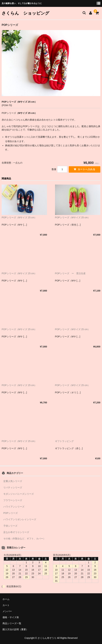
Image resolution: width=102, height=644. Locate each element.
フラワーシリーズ (13, 500)
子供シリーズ (10, 526)
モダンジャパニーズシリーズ (19, 494)
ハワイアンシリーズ (14, 507)
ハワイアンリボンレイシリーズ (20, 519)
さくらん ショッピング (25, 13)
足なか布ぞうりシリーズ (16, 532)
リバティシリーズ (13, 487)
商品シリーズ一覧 (12, 623)
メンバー (7, 611)
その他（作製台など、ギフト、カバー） (24, 539)
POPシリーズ (11, 513)
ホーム (6, 599)
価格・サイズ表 (11, 617)
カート (6, 605)
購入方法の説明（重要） (15, 629)
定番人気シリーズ (13, 481)
